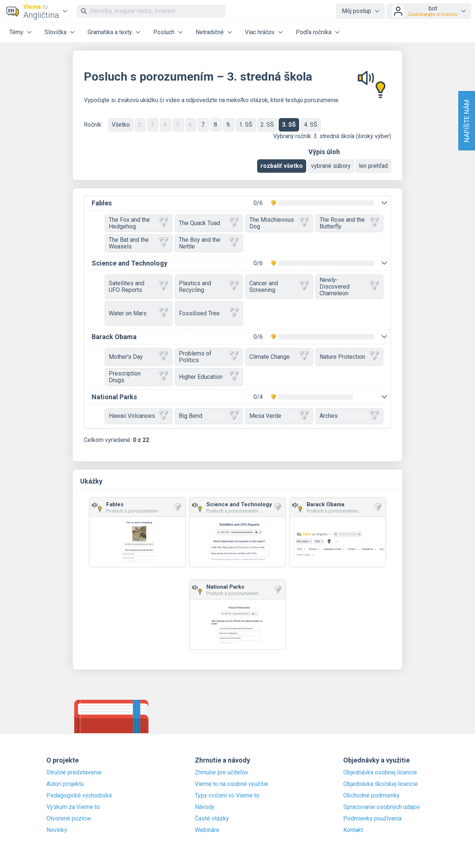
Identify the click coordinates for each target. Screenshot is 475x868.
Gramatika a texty (110, 32)
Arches (349, 416)
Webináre (207, 830)
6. (191, 125)
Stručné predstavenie (74, 773)
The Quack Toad (209, 223)
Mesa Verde (279, 416)
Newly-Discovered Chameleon (349, 287)
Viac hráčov (260, 32)
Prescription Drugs (139, 377)
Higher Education (209, 377)
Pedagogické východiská (79, 796)
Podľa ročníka (314, 32)
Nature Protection (349, 357)
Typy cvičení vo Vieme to (227, 796)
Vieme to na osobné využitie (232, 784)
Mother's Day (139, 357)
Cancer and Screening (279, 287)
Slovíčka (55, 32)
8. (216, 125)
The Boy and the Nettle (209, 243)
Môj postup (356, 11)
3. (153, 125)
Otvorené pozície (69, 819)
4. (166, 125)
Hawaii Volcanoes (139, 416)
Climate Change (279, 357)
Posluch (164, 32)
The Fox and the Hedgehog (139, 223)
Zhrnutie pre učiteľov (222, 773)
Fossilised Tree (209, 313)
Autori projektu (65, 784)
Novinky (57, 830)
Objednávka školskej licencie (381, 784)
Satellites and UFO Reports (139, 287)
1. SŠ (246, 125)
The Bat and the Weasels (139, 243)
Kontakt (353, 830)
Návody (205, 807)
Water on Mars (139, 313)
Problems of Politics (209, 357)
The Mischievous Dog (279, 223)
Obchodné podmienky (371, 796)
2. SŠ (267, 125)
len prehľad (373, 166)
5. (178, 125)
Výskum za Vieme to (73, 807)
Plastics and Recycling (209, 287)
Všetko (121, 125)
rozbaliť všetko (282, 166)
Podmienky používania (372, 819)
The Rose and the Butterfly (349, 223)
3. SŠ (289, 125)
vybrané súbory (331, 166)
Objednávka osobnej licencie (380, 773)
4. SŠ (311, 125)
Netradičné (210, 32)
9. (229, 125)
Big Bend (209, 416)
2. (140, 125)
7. (203, 125)
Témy (16, 32)
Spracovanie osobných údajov (382, 807)
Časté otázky (212, 819)
